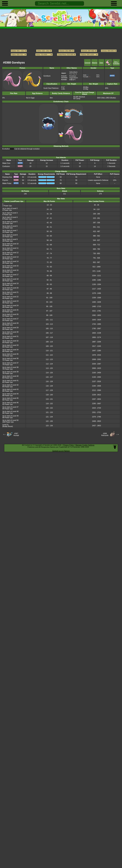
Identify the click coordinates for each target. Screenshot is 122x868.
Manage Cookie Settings (85, 445)
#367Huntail (16, 434)
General (88, 63)
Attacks (95, 63)
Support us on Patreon (61, 451)
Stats (101, 63)
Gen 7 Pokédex (116, 63)
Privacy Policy (69, 445)
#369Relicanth (105, 434)
